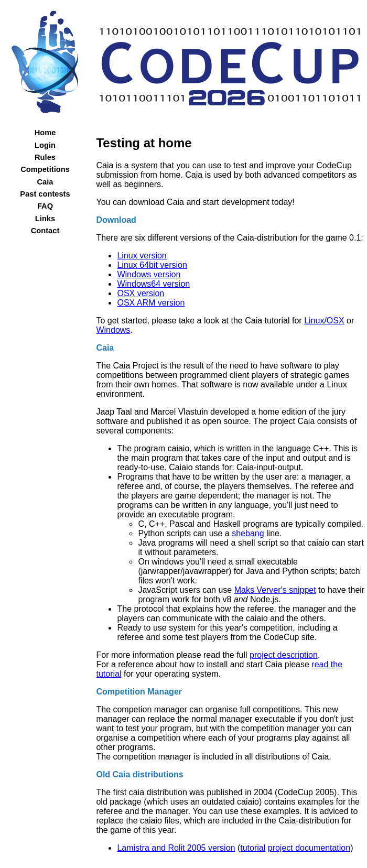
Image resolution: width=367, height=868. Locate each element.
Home (45, 133)
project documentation (309, 848)
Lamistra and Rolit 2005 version (176, 848)
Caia (45, 182)
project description (284, 655)
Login (45, 145)
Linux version (142, 256)
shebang (248, 533)
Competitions (45, 169)
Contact (45, 231)
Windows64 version (153, 284)
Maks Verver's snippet (275, 590)
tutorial (253, 848)
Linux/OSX (324, 321)
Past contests (45, 194)
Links (45, 219)
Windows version (149, 274)
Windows (113, 330)
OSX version (141, 293)
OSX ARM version (151, 303)
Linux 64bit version (152, 265)
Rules (45, 157)
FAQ (45, 206)
